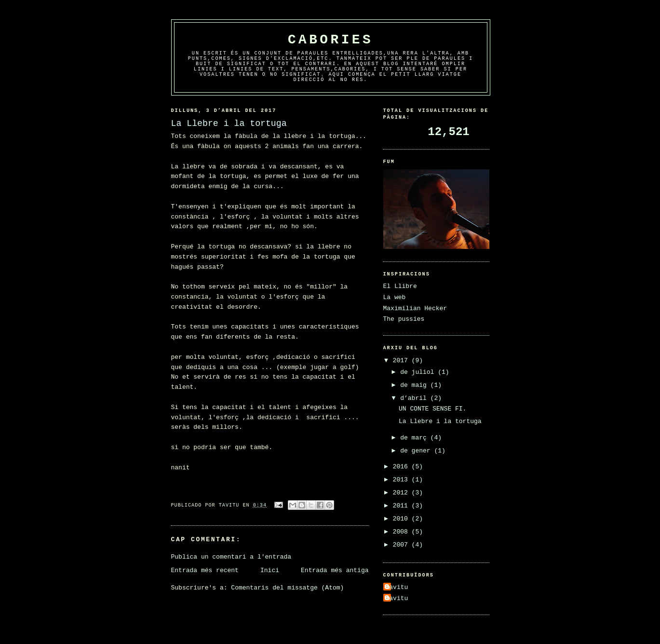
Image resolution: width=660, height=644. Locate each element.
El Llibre (400, 286)
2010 (402, 519)
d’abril (415, 398)
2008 (402, 532)
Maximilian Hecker (415, 308)
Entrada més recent (205, 570)
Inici (270, 570)
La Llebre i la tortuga (440, 421)
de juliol (419, 372)
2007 (402, 545)
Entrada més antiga (335, 570)
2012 (402, 493)
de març (415, 438)
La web (395, 297)
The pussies (404, 319)
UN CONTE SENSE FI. (432, 409)
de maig (415, 385)
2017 (402, 361)
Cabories (330, 40)
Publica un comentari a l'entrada (231, 557)
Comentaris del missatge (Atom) (287, 588)
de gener (417, 451)
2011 (402, 506)
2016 (402, 467)
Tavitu (397, 587)
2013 (402, 480)
